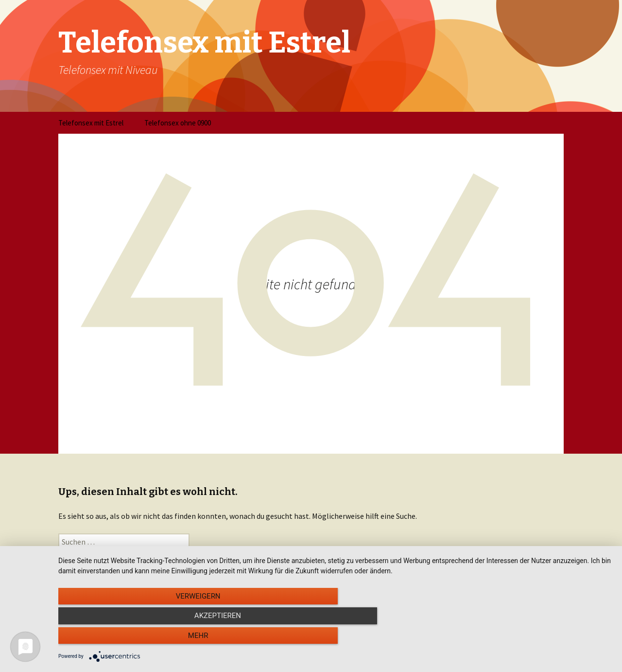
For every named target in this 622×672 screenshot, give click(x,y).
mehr (529, 638)
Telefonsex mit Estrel (91, 123)
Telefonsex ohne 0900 (178, 123)
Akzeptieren (335, 638)
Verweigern (141, 638)
